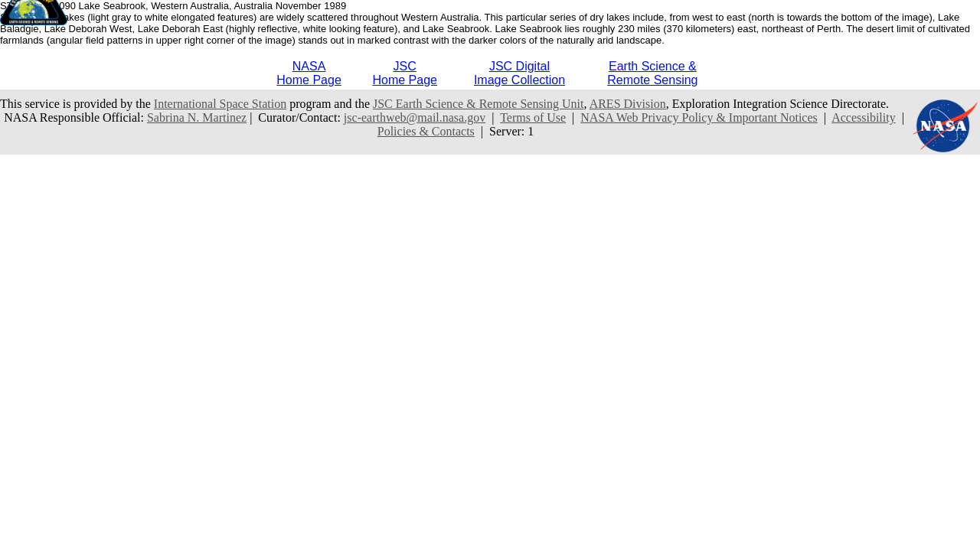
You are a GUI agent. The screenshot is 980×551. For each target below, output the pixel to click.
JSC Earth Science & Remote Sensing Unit (479, 104)
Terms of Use (533, 117)
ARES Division (628, 104)
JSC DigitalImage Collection (519, 73)
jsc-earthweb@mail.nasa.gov (415, 117)
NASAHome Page (309, 73)
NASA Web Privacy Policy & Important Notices (699, 117)
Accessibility (864, 117)
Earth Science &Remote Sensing (652, 73)
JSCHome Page (405, 73)
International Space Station (220, 104)
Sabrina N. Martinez (197, 117)
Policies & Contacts (426, 131)
